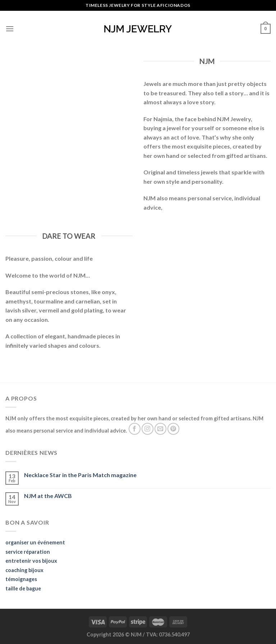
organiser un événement (35, 542)
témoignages (21, 579)
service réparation (28, 552)
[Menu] (10, 29)
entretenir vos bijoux (31, 561)
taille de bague (23, 588)
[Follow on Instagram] (148, 429)
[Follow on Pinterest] (173, 429)
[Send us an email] (160, 429)
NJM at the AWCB (48, 496)
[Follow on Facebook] (135, 429)
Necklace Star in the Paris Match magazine (80, 475)
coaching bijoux (24, 570)
